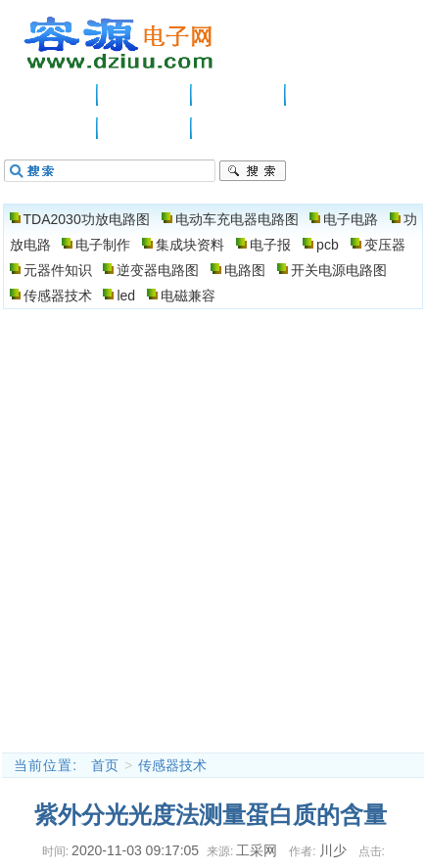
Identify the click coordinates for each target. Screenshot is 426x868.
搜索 (253, 171)
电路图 (145, 128)
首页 (105, 765)
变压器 (385, 245)
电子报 (270, 245)
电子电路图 (119, 43)
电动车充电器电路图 (237, 219)
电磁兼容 (188, 296)
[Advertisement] (213, 530)
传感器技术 (58, 296)
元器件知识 (58, 270)
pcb (328, 245)
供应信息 (145, 95)
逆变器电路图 (158, 270)
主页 (51, 95)
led (126, 296)
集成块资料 (190, 245)
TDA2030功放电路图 (87, 219)
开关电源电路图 (339, 270)
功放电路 (333, 95)
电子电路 (239, 95)
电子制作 (51, 128)
